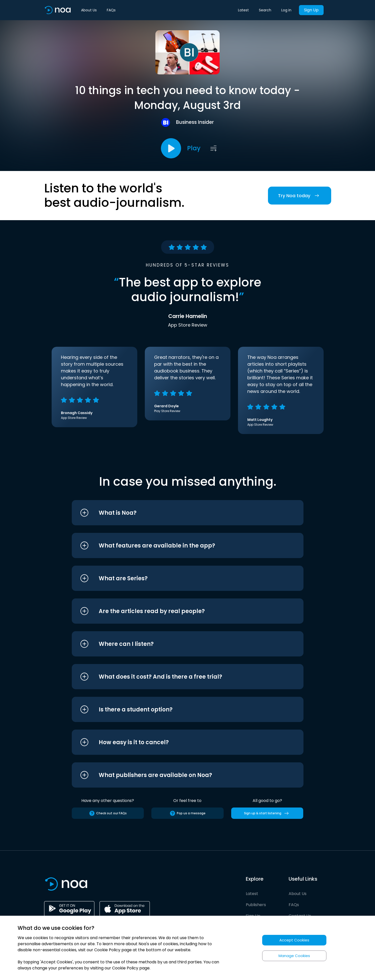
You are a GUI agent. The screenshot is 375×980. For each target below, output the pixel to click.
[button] (178, 513)
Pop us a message (188, 813)
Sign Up (311, 10)
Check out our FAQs (108, 813)
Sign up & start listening (267, 813)
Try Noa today (300, 196)
